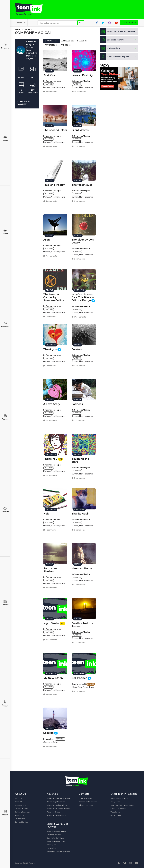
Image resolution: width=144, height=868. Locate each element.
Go (81, 23)
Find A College (110, 48)
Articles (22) (68, 41)
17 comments (79, 317)
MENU (21, 23)
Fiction (5, 232)
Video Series (115, 812)
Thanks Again (81, 514)
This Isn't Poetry (54, 185)
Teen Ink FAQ (20, 815)
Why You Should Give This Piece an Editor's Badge (83, 297)
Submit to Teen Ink (112, 40)
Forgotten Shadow (50, 570)
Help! (47, 514)
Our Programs (20, 805)
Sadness (77, 404)
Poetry (5, 139)
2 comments (78, 366)
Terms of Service (21, 822)
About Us (18, 798)
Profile (28, 29)
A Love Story (52, 404)
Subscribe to (117, 31)
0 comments (50, 420)
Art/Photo (5, 510)
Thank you (50, 349)
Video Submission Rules (56, 841)
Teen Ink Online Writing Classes (122, 805)
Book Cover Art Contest (88, 802)
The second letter (55, 130)
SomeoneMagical (54, 81)
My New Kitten (53, 678)
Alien (47, 240)
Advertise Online (53, 812)
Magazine (5, 46)
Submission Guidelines (55, 838)
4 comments (50, 92)
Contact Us (19, 802)
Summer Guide (5, 704)
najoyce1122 (80, 684)
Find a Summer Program (114, 57)
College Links (116, 802)
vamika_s (50, 739)
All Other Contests (86, 805)
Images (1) (82, 41)
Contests (5, 603)
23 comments (79, 92)
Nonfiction (5, 324)
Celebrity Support (22, 808)
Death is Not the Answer (82, 625)
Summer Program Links (119, 798)
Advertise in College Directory (58, 805)
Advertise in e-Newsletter (57, 815)
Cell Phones (79, 678)
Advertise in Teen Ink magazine (58, 798)
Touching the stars (80, 460)
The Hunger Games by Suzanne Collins (54, 297)
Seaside (49, 733)
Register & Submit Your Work (58, 831)
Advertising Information (56, 802)
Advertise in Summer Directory (59, 808)
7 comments (50, 256)
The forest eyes (82, 185)
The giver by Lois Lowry (83, 241)
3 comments (50, 146)
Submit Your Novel (54, 835)
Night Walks (51, 623)
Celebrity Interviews (23, 812)
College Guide (5, 813)
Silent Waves (80, 130)
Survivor (77, 349)
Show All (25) (51, 41)
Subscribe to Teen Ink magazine (58, 851)
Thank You (50, 459)
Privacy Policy (20, 819)
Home (18, 29)
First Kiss (49, 75)
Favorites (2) (52, 45)
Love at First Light (84, 75)
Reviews (5, 417)
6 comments (78, 146)
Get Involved (52, 848)
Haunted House (82, 568)
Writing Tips (51, 845)
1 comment (49, 317)
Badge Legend (116, 815)
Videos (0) (66, 45)
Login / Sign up (129, 23)
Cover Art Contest (86, 798)
